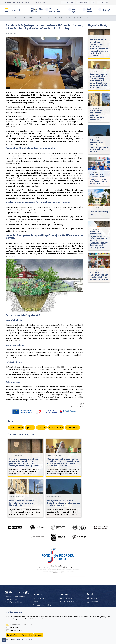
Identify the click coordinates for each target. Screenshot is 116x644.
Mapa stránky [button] (103, 3)
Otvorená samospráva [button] (55, 10)
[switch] (8, 627)
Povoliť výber (27, 635)
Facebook (94, 598)
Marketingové (16, 630)
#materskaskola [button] (16, 427)
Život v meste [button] (89, 10)
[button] (47, 9)
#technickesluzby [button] (56, 427)
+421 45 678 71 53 (70, 602)
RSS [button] (93, 3)
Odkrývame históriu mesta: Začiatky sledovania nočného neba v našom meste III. (64, 503)
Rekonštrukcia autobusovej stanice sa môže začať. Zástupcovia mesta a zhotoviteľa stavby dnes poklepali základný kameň (98, 239)
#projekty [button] (30, 427)
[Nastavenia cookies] (4, 640)
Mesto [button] (42, 9)
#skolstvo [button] (41, 427)
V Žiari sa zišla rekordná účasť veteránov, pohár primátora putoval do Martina (98, 179)
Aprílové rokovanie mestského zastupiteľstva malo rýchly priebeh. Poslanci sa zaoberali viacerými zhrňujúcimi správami (24, 462)
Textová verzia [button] (83, 3)
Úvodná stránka (9, 18)
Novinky (19, 18)
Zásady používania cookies (24, 640)
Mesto (35, 602)
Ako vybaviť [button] (76, 10)
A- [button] (63, 3)
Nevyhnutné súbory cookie (21, 625)
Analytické (14, 627)
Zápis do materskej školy (99, 213)
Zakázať (39, 635)
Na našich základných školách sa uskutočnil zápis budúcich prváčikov (99, 276)
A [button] (68, 3)
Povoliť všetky (13, 635)
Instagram (94, 602)
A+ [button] (72, 3)
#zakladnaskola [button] (73, 427)
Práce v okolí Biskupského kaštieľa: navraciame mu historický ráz (21, 503)
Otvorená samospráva (42, 605)
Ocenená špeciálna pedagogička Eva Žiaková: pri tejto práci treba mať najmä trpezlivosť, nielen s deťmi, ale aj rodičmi (63, 462)
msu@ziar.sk (68, 598)
